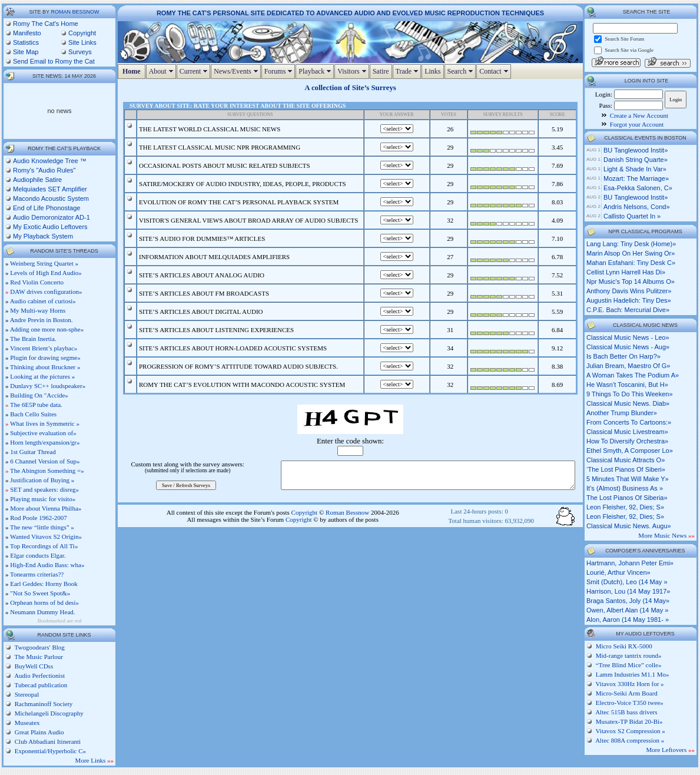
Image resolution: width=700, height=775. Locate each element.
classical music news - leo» (628, 337)
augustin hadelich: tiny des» (629, 300)
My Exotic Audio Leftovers (50, 227)
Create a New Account (639, 115)
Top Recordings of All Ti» (44, 546)
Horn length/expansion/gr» (45, 442)
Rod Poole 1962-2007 (39, 518)
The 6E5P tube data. (36, 405)
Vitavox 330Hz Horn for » (630, 684)
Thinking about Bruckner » (45, 367)
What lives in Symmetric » (45, 423)
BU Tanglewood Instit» (636, 150)
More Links (94, 760)
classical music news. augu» (629, 526)
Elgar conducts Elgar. (38, 555)
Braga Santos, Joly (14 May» (628, 601)
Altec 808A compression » (630, 740)
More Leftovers (671, 750)
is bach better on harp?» (623, 356)
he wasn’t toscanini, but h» (627, 385)
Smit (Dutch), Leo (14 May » (627, 582)
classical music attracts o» (626, 460)
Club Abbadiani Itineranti (47, 741)
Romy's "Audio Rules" (44, 170)
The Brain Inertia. (33, 339)
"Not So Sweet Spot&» (40, 593)
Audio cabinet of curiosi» (43, 301)
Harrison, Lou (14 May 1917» (628, 591)
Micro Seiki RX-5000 (624, 646)
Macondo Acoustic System (51, 198)
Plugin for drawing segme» (45, 357)
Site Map (26, 52)
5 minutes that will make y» (628, 479)
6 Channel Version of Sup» (45, 461)
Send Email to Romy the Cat (54, 61)
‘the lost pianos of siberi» (626, 469)
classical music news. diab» (628, 403)
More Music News (666, 535)
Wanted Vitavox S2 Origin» (46, 536)
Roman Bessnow (75, 12)
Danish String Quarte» (636, 160)
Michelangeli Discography (48, 713)
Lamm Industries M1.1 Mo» (633, 674)
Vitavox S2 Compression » (631, 731)
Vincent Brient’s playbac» (44, 348)
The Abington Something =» (47, 471)
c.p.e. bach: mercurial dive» (628, 310)
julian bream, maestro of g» (628, 366)
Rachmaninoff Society (43, 704)
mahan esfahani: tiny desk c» (631, 263)
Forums (280, 71)
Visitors (353, 71)
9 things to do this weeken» (630, 394)
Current (195, 71)
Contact (495, 71)
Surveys (80, 52)
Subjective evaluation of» (43, 433)
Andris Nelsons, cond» (637, 207)
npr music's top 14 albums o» (631, 281)
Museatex (26, 723)
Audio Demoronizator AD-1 (52, 217)
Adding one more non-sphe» (47, 329)
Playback (316, 71)
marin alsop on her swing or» (631, 253)
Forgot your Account (637, 124)
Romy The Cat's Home (46, 24)
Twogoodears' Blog (39, 647)
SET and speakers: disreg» (44, 489)
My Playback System (43, 236)
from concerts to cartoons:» (629, 422)
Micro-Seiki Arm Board (627, 693)
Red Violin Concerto (37, 282)
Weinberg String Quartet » (44, 263)
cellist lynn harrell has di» (626, 272)
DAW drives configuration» (46, 292)
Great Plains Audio (38, 732)
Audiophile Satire (37, 180)
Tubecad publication (40, 685)
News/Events (237, 71)
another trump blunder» (622, 413)
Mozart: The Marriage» (636, 178)
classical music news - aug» (628, 347)
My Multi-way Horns (38, 310)
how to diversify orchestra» (627, 441)
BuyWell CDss (33, 666)
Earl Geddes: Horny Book (44, 584)
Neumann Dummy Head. (42, 612)
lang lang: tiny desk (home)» (631, 244)
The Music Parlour (38, 657)
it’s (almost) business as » (625, 488)
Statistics (26, 42)
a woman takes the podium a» (633, 375)
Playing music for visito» (43, 499)
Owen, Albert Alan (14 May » (627, 610)
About (162, 71)
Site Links (82, 42)
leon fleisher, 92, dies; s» (625, 507)
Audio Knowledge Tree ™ (50, 161)
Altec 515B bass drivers (626, 712)
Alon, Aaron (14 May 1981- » (628, 620)
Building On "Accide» (39, 395)
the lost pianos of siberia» (627, 498)
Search (462, 71)
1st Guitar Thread (33, 452)
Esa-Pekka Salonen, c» (638, 188)
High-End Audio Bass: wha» (47, 565)
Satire (381, 71)
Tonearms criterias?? (37, 574)
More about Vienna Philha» (46, 508)
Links (432, 71)
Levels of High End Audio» (46, 273)
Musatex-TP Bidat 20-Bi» (629, 721)
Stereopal (26, 694)
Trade (409, 71)
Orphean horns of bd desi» (44, 602)
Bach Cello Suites (33, 414)
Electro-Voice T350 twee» (630, 703)
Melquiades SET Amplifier (50, 189)
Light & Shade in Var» (635, 169)
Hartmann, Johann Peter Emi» (630, 563)
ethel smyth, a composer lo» (630, 451)
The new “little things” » (42, 527)
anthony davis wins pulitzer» (629, 291)
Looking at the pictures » (42, 376)
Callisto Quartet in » (632, 216)
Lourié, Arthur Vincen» (618, 572)
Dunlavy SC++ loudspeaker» (48, 386)
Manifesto (27, 33)
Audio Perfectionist (39, 675)
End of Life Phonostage (47, 208)
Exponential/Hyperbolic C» (49, 751)
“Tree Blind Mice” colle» (629, 665)
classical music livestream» (627, 432)
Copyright (82, 33)
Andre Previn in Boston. (42, 320)
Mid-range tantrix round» (629, 655)
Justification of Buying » (42, 480)
